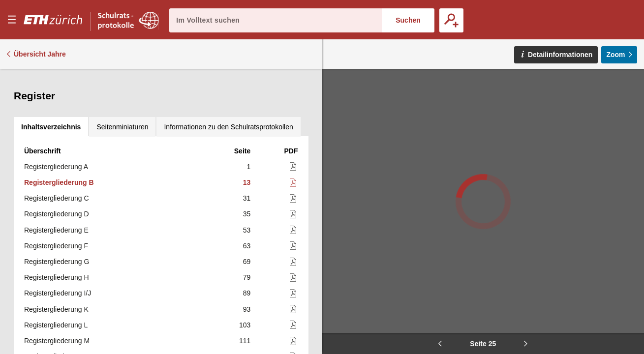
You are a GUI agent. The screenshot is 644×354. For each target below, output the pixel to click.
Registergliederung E (56, 170)
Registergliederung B (59, 122)
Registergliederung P (56, 328)
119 (245, 296)
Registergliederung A (56, 107)
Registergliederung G (57, 202)
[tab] (51, 79)
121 (245, 312)
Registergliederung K (56, 249)
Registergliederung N (57, 296)
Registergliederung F (56, 186)
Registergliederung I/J (58, 233)
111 (245, 281)
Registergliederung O (57, 312)
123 (245, 328)
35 (247, 154)
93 (247, 249)
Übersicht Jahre (40, 54)
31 (247, 138)
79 (247, 217)
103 (245, 265)
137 (245, 344)
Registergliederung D (57, 154)
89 (247, 233)
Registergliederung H (57, 217)
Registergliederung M (57, 281)
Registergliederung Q (57, 344)
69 (247, 202)
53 (247, 170)
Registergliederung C (57, 138)
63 (247, 186)
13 (247, 122)
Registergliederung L (56, 265)
